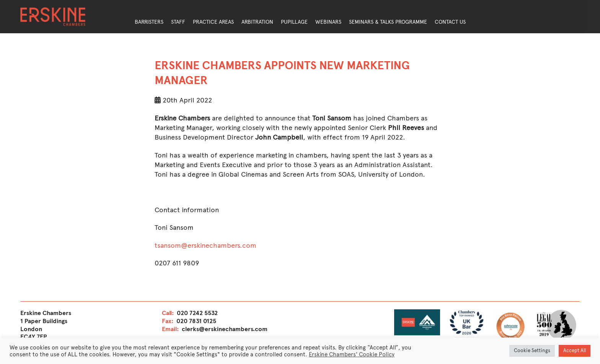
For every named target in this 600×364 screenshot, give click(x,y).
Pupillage (294, 22)
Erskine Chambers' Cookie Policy (352, 354)
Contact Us (450, 22)
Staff (178, 22)
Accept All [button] (575, 351)
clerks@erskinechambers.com (225, 329)
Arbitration (257, 22)
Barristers (149, 22)
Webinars (328, 22)
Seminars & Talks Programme (388, 22)
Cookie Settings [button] (532, 351)
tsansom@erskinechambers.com (205, 245)
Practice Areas (213, 22)
